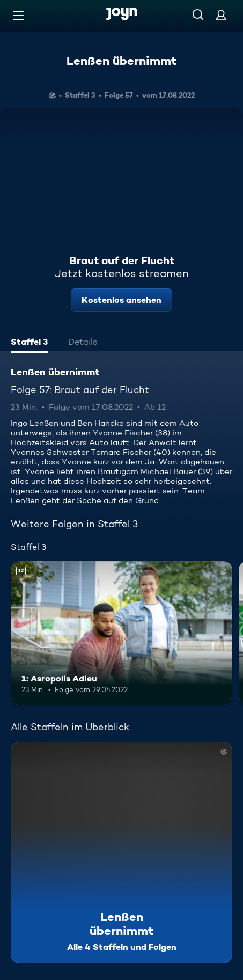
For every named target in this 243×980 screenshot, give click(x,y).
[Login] (221, 15)
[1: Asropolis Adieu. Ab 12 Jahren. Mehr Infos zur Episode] (121, 633)
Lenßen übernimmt (121, 61)
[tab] (29, 343)
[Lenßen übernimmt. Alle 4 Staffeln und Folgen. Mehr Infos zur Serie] (121, 852)
